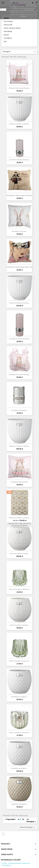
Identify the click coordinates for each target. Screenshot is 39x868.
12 (28, 819)
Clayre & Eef (8, 25)
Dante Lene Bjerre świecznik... (20, 732)
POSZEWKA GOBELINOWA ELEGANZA (19, 195)
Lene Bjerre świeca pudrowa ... (20, 339)
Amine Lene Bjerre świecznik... (19, 589)
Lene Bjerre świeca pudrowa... (20, 160)
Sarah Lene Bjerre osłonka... (20, 553)
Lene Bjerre (8, 38)
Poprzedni (9, 819)
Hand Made (8, 31)
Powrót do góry (27, 827)
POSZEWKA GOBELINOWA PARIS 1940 (19, 267)
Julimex (6, 35)
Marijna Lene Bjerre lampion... (19, 518)
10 (23, 819)
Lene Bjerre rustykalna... (20, 410)
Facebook (3, 834)
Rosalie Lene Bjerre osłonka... (19, 124)
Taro (5, 41)
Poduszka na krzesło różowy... (20, 88)
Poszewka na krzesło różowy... (19, 374)
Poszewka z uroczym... (20, 231)
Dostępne (19, 52)
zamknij (3, 10)
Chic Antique (8, 21)
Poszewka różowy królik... (20, 482)
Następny (32, 822)
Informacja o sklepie (11, 860)
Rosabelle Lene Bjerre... (20, 697)
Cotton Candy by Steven (12, 28)
